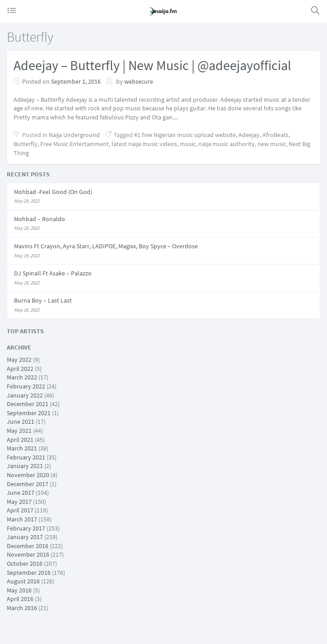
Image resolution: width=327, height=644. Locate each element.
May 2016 (19, 590)
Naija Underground (74, 135)
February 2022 (26, 386)
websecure (139, 81)
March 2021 (22, 448)
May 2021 (19, 431)
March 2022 (22, 377)
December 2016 (28, 546)
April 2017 (20, 510)
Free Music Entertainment (75, 144)
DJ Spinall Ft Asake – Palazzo (53, 273)
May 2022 (19, 360)
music (188, 144)
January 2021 (25, 466)
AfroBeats (276, 135)
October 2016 (25, 563)
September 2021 (29, 413)
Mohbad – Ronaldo (40, 219)
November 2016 (28, 554)
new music (272, 144)
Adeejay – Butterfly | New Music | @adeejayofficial (152, 65)
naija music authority (227, 144)
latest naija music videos (144, 144)
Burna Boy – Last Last (43, 300)
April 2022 (20, 369)
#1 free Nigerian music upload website (185, 135)
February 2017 (26, 528)
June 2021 (21, 421)
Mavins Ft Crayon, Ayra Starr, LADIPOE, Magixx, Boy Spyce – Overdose (106, 246)
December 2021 (28, 404)
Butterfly (26, 144)
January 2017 (25, 537)
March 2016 (22, 608)
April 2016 (20, 599)
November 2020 (28, 475)
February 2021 (26, 457)
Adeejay (249, 135)
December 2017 (28, 484)
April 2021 (20, 440)
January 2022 (25, 395)
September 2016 (29, 573)
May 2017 (19, 502)
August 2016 (23, 581)
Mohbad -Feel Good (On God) (53, 192)
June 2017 (21, 492)
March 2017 (22, 519)
